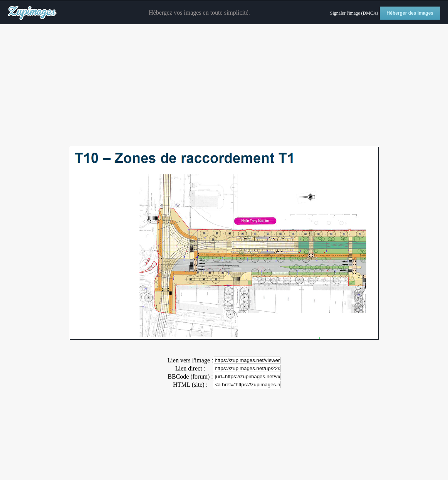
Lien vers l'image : (190, 360)
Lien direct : (190, 368)
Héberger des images (410, 13)
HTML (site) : (190, 385)
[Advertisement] (224, 86)
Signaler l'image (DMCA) (354, 13)
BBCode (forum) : (190, 376)
